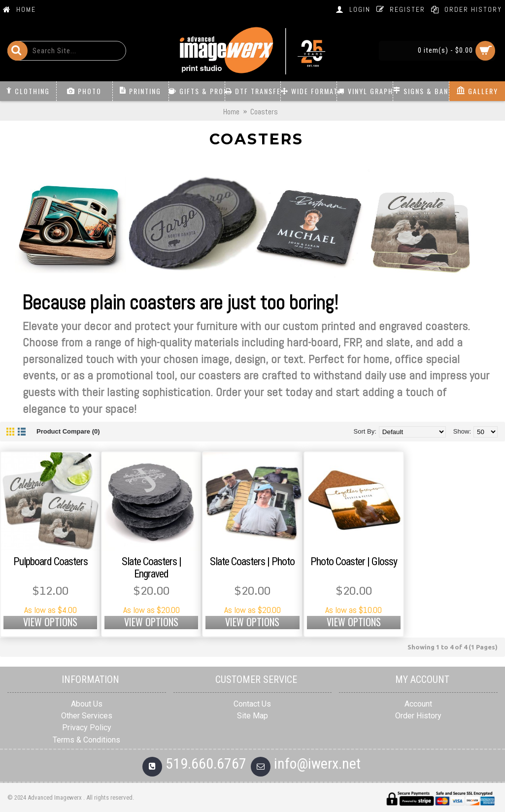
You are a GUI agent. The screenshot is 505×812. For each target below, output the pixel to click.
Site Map (252, 716)
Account (418, 704)
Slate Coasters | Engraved (151, 567)
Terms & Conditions (86, 740)
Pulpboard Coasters (50, 561)
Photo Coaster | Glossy (354, 561)
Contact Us (252, 704)
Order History (418, 716)
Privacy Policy (87, 727)
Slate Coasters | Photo (252, 561)
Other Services (87, 716)
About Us (87, 704)
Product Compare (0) (68, 431)
